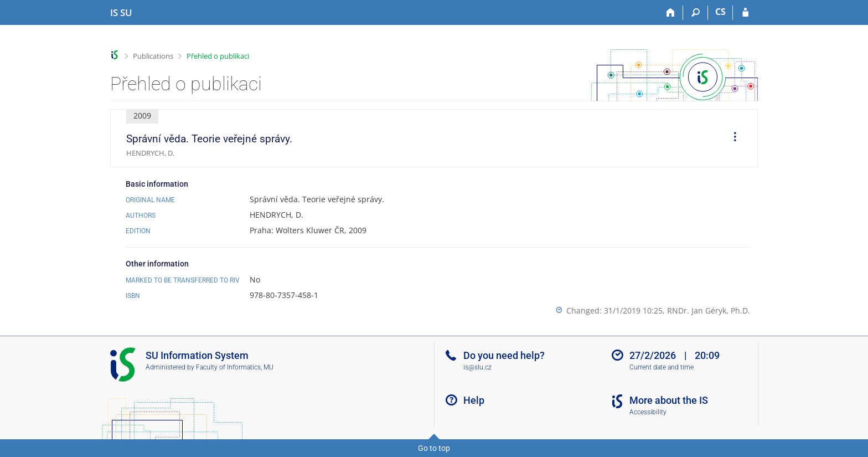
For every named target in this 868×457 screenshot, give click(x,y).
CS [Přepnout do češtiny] (720, 12)
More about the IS (669, 400)
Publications (153, 56)
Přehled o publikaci (218, 56)
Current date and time (662, 367)
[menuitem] (731, 138)
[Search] (696, 13)
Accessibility (648, 412)
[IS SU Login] (745, 13)
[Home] (671, 13)
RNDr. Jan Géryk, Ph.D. (709, 310)
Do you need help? (504, 355)
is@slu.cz (477, 367)
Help (474, 400)
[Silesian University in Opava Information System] (121, 13)
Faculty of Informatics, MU (235, 367)
